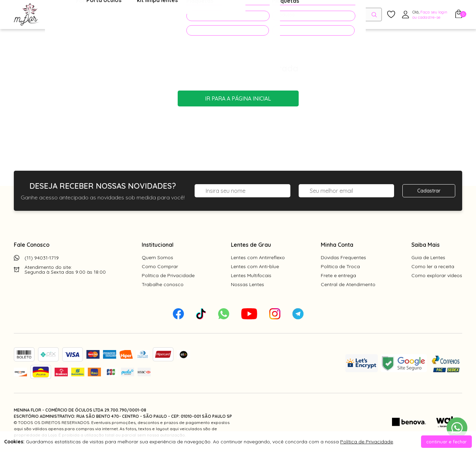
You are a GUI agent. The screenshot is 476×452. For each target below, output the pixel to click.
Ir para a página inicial (238, 98)
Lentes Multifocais (251, 275)
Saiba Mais (426, 245)
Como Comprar (160, 266)
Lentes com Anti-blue (255, 266)
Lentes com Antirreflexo (258, 257)
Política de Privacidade (168, 275)
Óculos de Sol (122, 15)
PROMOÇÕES (215, 15)
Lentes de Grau (251, 245)
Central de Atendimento (348, 284)
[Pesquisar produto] (374, 15)
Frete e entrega (338, 275)
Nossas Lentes (248, 284)
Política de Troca (340, 266)
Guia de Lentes (428, 257)
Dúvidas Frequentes (343, 257)
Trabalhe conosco (163, 284)
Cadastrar (429, 191)
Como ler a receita (433, 266)
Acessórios (167, 15)
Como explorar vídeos (437, 275)
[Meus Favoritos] (391, 15)
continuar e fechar (446, 442)
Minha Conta (337, 245)
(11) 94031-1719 (42, 258)
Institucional (158, 245)
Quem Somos (157, 257)
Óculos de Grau (71, 15)
